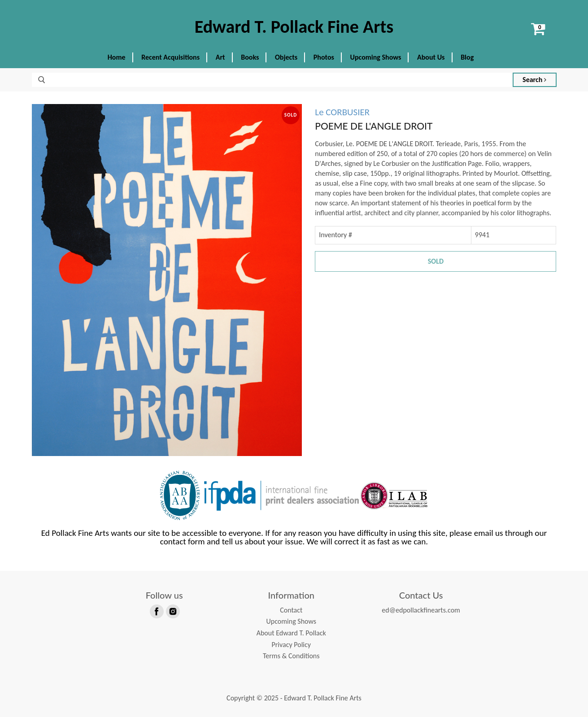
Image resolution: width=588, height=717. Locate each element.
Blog (467, 57)
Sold (436, 261)
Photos (324, 57)
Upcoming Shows (376, 57)
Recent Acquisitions (170, 57)
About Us (431, 57)
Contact (291, 610)
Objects (286, 57)
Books (250, 57)
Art (220, 57)
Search (534, 80)
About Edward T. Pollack (291, 633)
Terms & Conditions (291, 656)
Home (117, 57)
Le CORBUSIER (342, 112)
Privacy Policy (291, 645)
